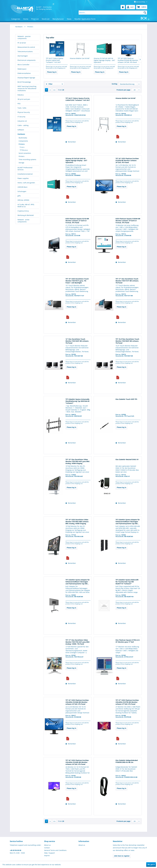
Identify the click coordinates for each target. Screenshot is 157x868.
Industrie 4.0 (22, 121)
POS (19, 104)
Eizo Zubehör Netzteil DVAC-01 (127, 459)
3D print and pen (24, 99)
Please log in (52, 72)
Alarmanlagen (23, 56)
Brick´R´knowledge (24, 82)
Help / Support (49, 853)
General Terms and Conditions (55, 850)
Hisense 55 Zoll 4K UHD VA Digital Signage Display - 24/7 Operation (104, 60)
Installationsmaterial (25, 174)
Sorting (114, 84)
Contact (47, 848)
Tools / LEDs (22, 108)
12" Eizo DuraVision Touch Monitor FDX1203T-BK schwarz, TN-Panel (77, 341)
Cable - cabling (23, 125)
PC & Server (22, 43)
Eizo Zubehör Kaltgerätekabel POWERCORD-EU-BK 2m (127, 761)
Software (21, 130)
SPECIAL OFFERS (23, 200)
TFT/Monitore (24, 150)
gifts (19, 196)
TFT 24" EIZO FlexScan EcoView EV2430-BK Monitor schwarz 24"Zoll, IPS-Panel (128, 60)
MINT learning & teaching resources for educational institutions (27, 88)
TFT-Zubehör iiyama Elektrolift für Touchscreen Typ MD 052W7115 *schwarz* (127, 582)
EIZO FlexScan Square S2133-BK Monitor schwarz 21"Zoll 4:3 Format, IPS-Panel (77, 221)
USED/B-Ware (22, 187)
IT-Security (21, 117)
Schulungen (22, 191)
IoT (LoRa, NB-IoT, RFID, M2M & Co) (26, 206)
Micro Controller (23, 65)
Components (23, 141)
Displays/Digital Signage (26, 78)
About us (47, 845)
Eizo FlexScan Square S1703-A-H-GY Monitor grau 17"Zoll (128, 641)
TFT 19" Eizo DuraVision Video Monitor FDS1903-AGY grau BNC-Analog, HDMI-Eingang (78, 461)
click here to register (122, 856)
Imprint (47, 856)
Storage (21, 163)
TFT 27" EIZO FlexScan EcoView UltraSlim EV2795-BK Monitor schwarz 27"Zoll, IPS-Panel (127, 702)
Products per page (123, 90)
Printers (22, 144)
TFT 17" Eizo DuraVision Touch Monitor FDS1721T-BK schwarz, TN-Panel (127, 281)
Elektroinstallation (24, 73)
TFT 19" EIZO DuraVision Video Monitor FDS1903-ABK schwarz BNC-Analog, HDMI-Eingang (77, 522)
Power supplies (23, 178)
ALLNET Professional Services (25, 169)
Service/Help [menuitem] (140, 2)
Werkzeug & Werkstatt (26, 215)
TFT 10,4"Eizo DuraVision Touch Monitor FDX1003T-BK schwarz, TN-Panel (127, 341)
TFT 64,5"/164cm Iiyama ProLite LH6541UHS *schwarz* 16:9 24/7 (55, 60)
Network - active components (23, 221)
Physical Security (24, 112)
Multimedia (23, 138)
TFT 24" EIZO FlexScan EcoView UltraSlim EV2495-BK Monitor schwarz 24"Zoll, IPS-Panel (77, 762)
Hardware (21, 134)
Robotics (21, 95)
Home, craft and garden (26, 183)
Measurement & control (26, 47)
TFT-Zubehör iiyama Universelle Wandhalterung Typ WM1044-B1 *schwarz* (78, 401)
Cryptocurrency (23, 211)
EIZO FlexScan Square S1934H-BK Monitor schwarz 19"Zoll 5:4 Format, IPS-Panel (128, 221)
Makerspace (22, 69)
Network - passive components (24, 37)
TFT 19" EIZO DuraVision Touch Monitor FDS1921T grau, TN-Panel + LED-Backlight (77, 281)
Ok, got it (151, 864)
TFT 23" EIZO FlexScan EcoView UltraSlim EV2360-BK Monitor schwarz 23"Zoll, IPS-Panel (77, 702)
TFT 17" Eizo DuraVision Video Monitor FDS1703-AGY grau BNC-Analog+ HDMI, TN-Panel (78, 642)
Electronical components (27, 60)
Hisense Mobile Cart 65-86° (80, 58)
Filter (49, 84)
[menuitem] (123, 7)
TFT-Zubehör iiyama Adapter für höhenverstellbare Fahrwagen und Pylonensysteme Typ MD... (128, 522)
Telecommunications (25, 51)
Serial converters (25, 153)
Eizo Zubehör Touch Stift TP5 (126, 399)
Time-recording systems (27, 159)
